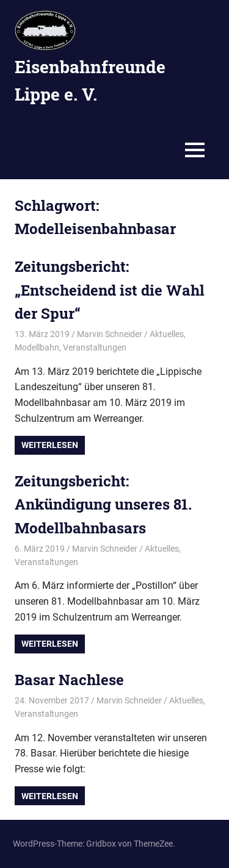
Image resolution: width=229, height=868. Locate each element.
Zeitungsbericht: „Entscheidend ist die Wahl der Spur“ (110, 290)
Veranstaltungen (95, 347)
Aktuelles (167, 334)
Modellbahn (37, 347)
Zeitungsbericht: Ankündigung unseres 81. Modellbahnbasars (103, 504)
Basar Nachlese (69, 680)
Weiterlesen (50, 445)
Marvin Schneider (110, 334)
